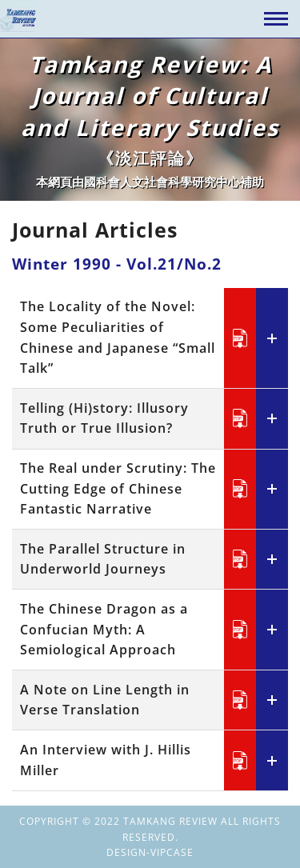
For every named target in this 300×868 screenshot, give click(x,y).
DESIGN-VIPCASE (150, 852)
